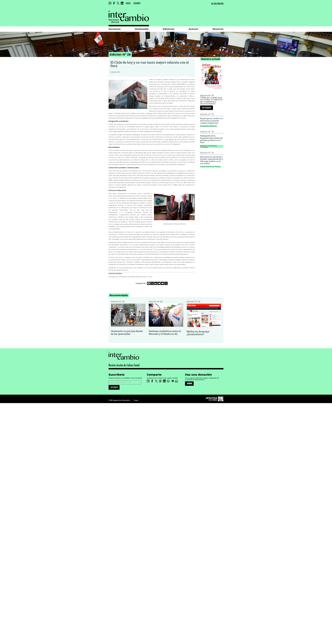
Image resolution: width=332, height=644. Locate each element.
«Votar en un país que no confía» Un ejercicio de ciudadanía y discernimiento (211, 101)
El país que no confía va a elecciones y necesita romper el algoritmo (211, 121)
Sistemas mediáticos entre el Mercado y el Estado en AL (165, 333)
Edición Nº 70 (207, 96)
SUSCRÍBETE (137, 3)
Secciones (115, 29)
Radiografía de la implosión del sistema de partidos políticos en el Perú (211, 139)
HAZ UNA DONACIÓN (217, 4)
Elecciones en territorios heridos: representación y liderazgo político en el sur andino (212, 160)
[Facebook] (149, 283)
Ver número (207, 108)
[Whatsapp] (166, 283)
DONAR (189, 384)
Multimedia (142, 29)
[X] (152, 283)
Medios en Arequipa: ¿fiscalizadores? (198, 333)
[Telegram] (159, 283)
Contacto (136, 400)
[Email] (163, 283)
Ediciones (169, 29)
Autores (193, 29)
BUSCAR (128, 3)
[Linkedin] (156, 283)
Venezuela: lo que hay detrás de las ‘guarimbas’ (127, 333)
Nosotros (218, 29)
